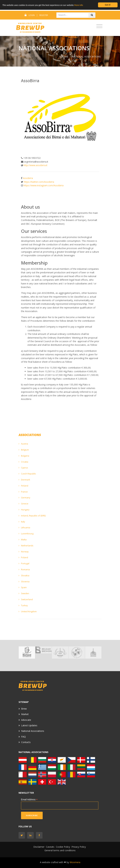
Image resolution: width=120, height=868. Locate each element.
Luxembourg (26, 533)
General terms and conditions (60, 850)
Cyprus (23, 468)
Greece (23, 504)
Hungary (24, 510)
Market (25, 714)
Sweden (24, 593)
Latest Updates (29, 725)
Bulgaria (24, 456)
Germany (24, 498)
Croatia (23, 462)
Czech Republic (27, 474)
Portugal (24, 563)
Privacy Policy (79, 847)
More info (78, 5)
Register (44, 15)
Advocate (26, 720)
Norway (24, 552)
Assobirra (28, 178)
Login (32, 15)
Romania (24, 569)
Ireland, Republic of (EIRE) (32, 516)
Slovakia (24, 575)
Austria (23, 444)
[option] (27, 653)
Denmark (24, 480)
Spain (23, 587)
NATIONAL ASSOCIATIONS (86, 57)
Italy (22, 522)
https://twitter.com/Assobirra (39, 182)
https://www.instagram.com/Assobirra (44, 185)
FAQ (23, 737)
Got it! (108, 5)
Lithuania (24, 527)
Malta (23, 540)
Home (65, 57)
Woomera (75, 862)
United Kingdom (28, 611)
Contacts (26, 742)
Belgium (24, 450)
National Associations (33, 731)
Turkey (23, 605)
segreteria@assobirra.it (36, 162)
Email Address (29, 800)
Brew (24, 709)
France (23, 492)
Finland (23, 486)
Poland (23, 557)
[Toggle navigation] (99, 26)
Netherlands (26, 546)
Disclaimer (39, 847)
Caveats (50, 847)
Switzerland (26, 599)
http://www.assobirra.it (35, 165)
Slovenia (24, 581)
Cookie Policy (63, 847)
